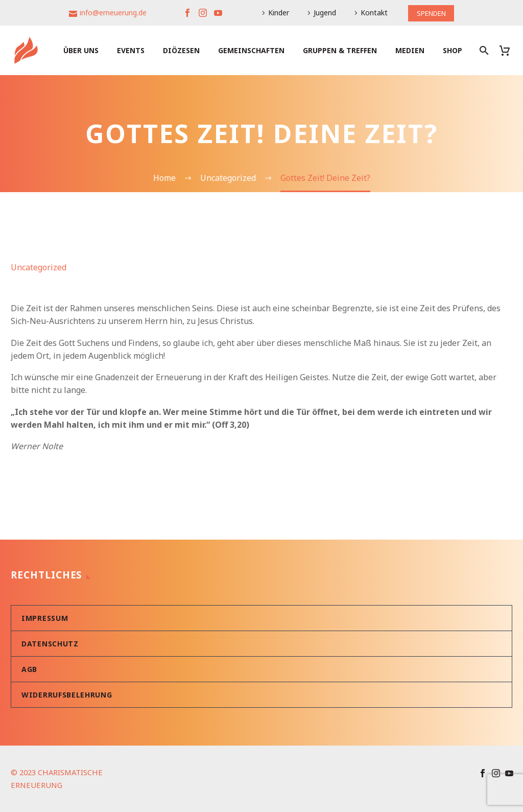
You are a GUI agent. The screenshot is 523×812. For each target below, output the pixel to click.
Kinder (277, 13)
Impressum (45, 618)
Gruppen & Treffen (340, 50)
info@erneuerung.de (111, 13)
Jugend (323, 13)
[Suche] (483, 50)
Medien (410, 50)
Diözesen (181, 50)
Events (131, 50)
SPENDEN (431, 13)
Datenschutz (50, 644)
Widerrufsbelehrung (67, 695)
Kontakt (372, 13)
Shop (453, 50)
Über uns (81, 50)
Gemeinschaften (251, 50)
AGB (29, 669)
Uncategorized (39, 267)
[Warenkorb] (508, 50)
